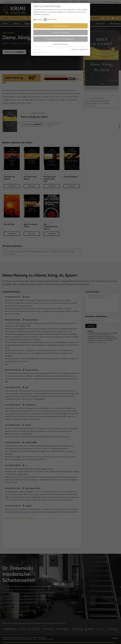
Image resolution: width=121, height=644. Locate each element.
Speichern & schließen (60, 32)
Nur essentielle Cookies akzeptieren (61, 39)
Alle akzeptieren (60, 26)
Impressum (75, 49)
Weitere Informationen (60, 44)
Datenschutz (84, 49)
